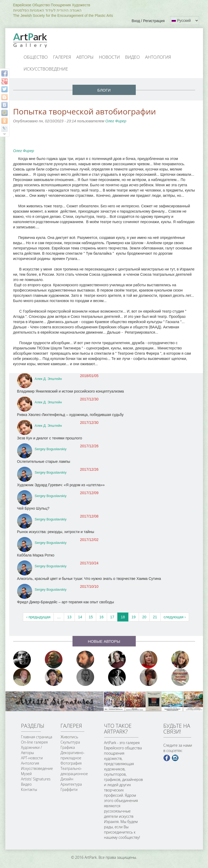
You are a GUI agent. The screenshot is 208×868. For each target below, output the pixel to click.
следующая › (175, 617)
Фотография (71, 763)
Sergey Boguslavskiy (51, 449)
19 (134, 617)
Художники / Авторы (32, 750)
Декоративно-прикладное (73, 755)
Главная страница (37, 737)
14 (80, 617)
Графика (68, 747)
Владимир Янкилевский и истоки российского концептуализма (71, 391)
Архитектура (71, 784)
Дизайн (67, 779)
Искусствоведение (46, 69)
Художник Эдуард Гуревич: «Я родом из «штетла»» (61, 485)
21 (155, 617)
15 (91, 617)
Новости (109, 57)
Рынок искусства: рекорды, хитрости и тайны (56, 532)
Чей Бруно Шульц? (33, 508)
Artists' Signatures (36, 779)
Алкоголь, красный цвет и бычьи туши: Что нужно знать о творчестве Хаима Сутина (89, 579)
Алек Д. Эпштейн (48, 379)
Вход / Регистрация (148, 21)
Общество (36, 57)
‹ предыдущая (38, 617)
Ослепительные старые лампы (44, 461)
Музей (26, 774)
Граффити (69, 789)
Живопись (69, 737)
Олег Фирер (116, 121)
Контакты (29, 789)
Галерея (62, 57)
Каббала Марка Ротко (36, 555)
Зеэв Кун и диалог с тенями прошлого (50, 438)
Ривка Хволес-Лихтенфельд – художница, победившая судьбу (70, 415)
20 (144, 617)
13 (69, 617)
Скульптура (70, 742)
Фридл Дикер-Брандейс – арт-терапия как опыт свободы (66, 602)
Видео (133, 57)
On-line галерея (34, 742)
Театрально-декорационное (74, 771)
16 (101, 617)
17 (112, 617)
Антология (158, 57)
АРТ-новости (32, 758)
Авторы (85, 57)
